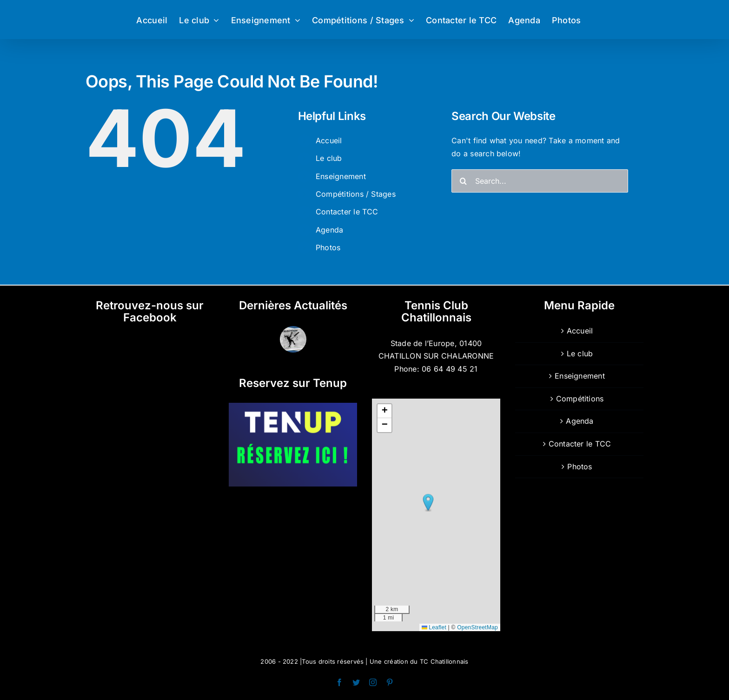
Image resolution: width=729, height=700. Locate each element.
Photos (328, 247)
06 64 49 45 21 (450, 369)
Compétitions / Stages (356, 194)
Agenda (329, 230)
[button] (428, 503)
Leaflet (434, 627)
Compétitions (580, 399)
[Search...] (540, 181)
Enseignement (341, 176)
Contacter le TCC (347, 212)
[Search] (463, 181)
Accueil (329, 140)
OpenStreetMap (477, 627)
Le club (329, 158)
